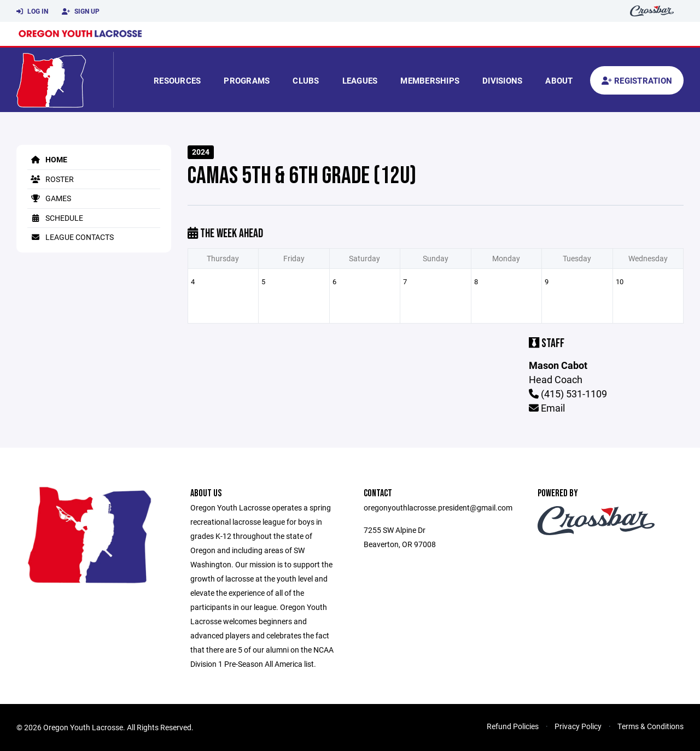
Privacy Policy (578, 726)
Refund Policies (513, 726)
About (559, 80)
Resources (177, 80)
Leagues (360, 80)
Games (49, 198)
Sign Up (81, 11)
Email (547, 408)
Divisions (502, 80)
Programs (247, 80)
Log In (32, 11)
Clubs (306, 80)
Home (47, 159)
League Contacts (71, 237)
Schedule (55, 218)
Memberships (430, 80)
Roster (51, 179)
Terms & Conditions (651, 726)
